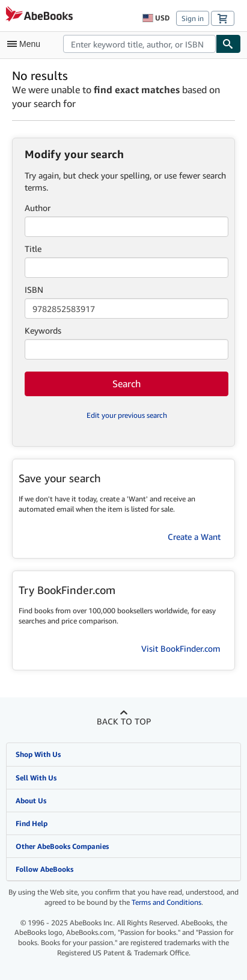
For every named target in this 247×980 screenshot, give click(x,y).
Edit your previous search (127, 415)
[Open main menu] (26, 44)
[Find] (228, 44)
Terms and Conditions (166, 902)
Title (33, 249)
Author (38, 208)
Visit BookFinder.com (181, 648)
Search (127, 384)
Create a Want (194, 537)
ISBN (34, 289)
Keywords (43, 330)
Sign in (193, 18)
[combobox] (139, 44)
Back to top (124, 721)
